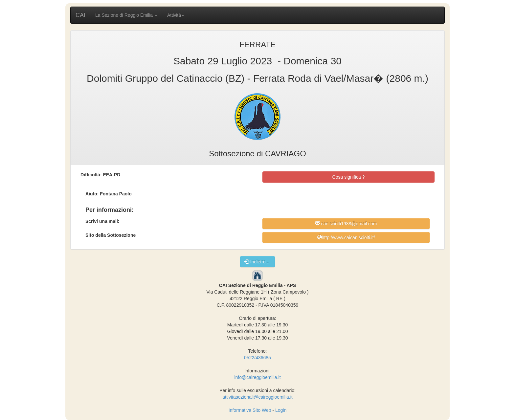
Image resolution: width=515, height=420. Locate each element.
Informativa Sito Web (250, 410)
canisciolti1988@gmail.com (346, 223)
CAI (80, 15)
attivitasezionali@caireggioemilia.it (257, 397)
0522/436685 (257, 358)
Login (281, 410)
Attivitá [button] (176, 15)
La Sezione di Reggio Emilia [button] (126, 15)
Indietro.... (257, 262)
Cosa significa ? (349, 177)
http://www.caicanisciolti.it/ (346, 237)
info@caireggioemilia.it (257, 377)
